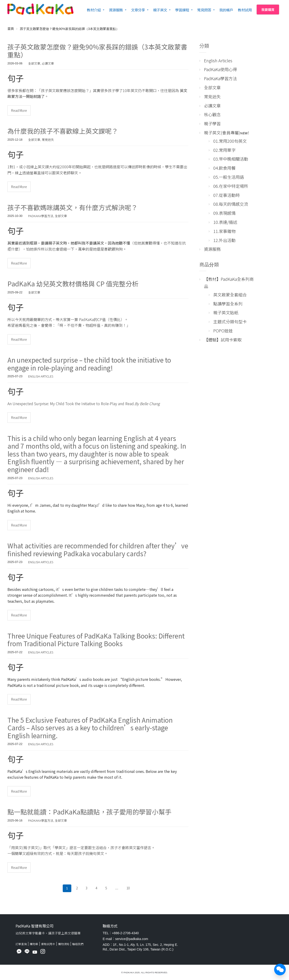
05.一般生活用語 (229, 177)
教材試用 (245, 10)
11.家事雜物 (224, 231)
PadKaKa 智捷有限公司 (34, 926)
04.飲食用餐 (224, 168)
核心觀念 (212, 114)
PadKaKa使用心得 (220, 69)
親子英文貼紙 (226, 312)
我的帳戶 (226, 10)
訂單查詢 (21, 944)
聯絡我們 (78, 944)
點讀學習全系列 (228, 304)
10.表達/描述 (225, 222)
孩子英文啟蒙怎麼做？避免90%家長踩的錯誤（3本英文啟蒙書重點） (97, 51)
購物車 (34, 944)
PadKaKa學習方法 (41, 216)
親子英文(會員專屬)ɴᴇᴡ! (227, 132)
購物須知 (64, 944)
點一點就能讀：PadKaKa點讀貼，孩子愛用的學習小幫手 (89, 812)
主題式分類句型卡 (230, 321)
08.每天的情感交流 (231, 204)
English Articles (41, 376)
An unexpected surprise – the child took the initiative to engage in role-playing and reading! (89, 364)
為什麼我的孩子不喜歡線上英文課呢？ (63, 131)
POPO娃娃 (223, 331)
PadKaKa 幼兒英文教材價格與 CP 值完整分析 (73, 284)
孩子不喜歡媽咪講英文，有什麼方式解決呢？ (72, 207)
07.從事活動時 (227, 195)
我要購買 (268, 10)
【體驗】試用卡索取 (223, 340)
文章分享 (138, 10)
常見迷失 (48, 140)
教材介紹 (94, 10)
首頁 (11, 29)
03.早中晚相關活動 (231, 159)
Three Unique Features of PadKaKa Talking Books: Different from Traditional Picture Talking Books (96, 640)
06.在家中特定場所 (231, 186)
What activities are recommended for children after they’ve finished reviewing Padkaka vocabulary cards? (98, 550)
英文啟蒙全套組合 (230, 295)
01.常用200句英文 (230, 141)
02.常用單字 (224, 150)
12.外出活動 (224, 240)
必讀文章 (48, 63)
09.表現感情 (224, 213)
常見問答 (204, 10)
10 (128, 888)
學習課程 (182, 10)
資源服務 (116, 10)
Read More (19, 110)
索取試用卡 (48, 944)
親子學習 (212, 123)
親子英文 (160, 10)
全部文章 (34, 63)
